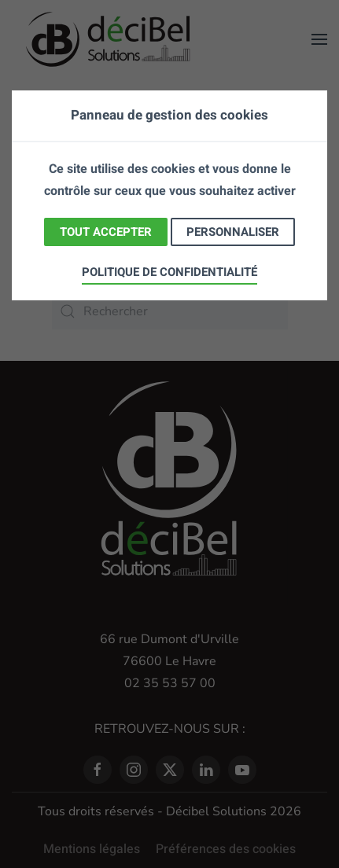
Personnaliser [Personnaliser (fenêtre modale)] (233, 232)
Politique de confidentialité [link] (169, 272)
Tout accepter (106, 232)
